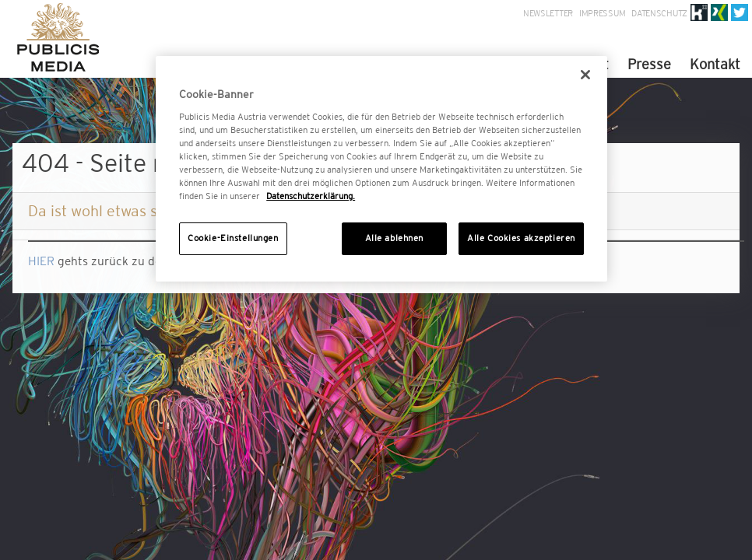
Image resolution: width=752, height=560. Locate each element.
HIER (41, 261)
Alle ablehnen (394, 238)
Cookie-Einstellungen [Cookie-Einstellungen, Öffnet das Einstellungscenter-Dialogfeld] (233, 238)
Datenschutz (659, 13)
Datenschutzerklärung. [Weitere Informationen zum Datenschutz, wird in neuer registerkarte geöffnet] (311, 196)
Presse (649, 64)
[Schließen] (585, 75)
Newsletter (548, 13)
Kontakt (715, 64)
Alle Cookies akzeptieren (521, 238)
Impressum (602, 13)
